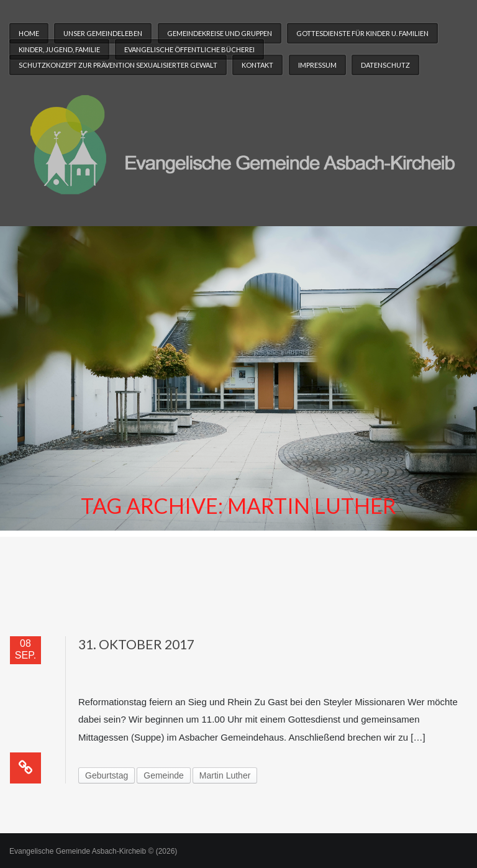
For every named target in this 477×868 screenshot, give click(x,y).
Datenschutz (385, 65)
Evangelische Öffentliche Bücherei (189, 49)
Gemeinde (164, 775)
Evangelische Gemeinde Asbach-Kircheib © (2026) (93, 851)
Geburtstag (107, 775)
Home (29, 33)
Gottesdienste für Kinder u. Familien (362, 33)
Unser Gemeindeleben (103, 33)
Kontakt (257, 65)
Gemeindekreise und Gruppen (220, 33)
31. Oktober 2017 (136, 644)
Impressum (317, 65)
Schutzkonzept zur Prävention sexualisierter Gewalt (118, 65)
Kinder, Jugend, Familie (59, 49)
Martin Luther (225, 775)
